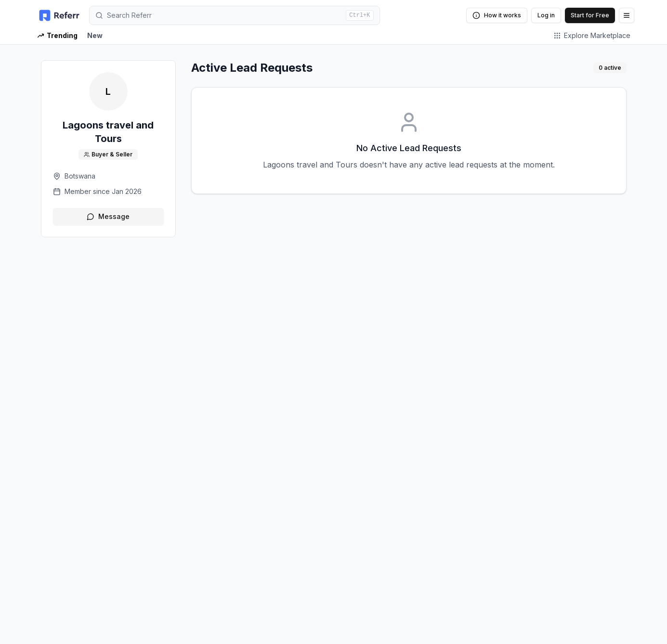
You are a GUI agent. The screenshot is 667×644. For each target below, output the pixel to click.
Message (108, 216)
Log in (546, 15)
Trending (57, 35)
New (95, 35)
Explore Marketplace (592, 35)
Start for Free (590, 15)
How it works (497, 15)
